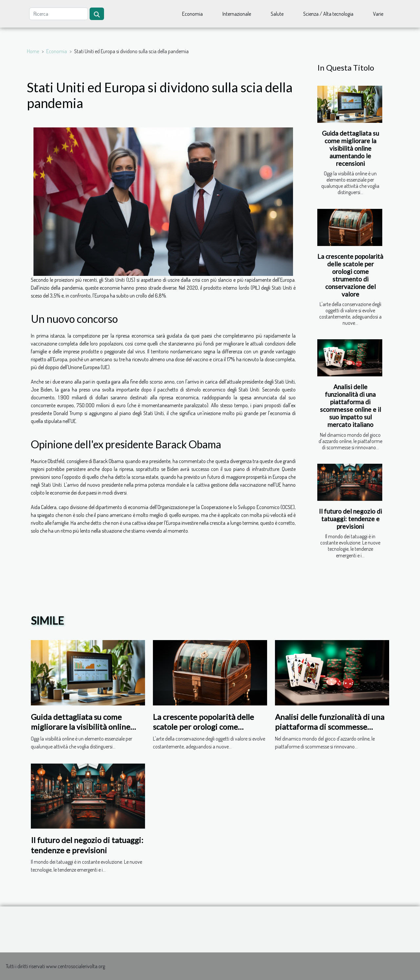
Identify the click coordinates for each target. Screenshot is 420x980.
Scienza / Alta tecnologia (328, 14)
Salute (277, 14)
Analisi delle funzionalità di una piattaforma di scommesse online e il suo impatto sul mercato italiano (350, 406)
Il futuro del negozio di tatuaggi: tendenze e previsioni (350, 519)
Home (33, 51)
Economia (192, 14)
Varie (378, 14)
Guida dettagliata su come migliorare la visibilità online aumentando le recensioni (350, 148)
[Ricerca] (59, 14)
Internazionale (237, 14)
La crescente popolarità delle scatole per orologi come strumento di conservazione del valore (350, 275)
